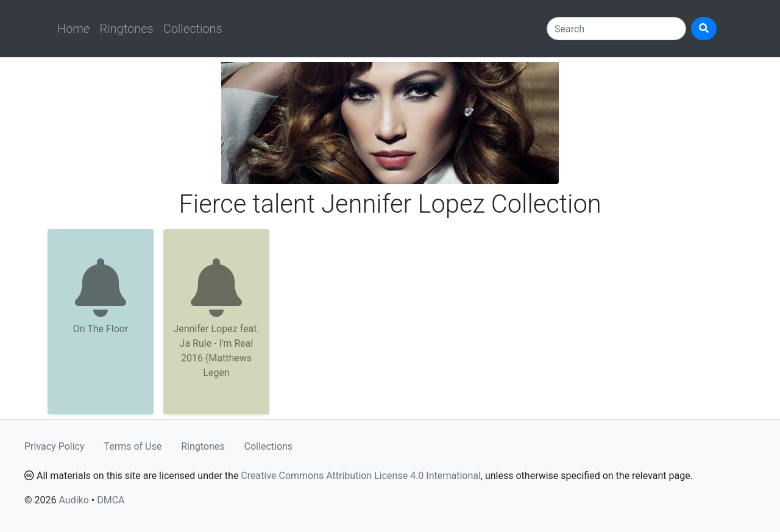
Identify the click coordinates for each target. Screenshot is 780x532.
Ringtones (126, 29)
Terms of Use (133, 446)
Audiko (73, 500)
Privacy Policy (55, 446)
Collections (193, 29)
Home (73, 29)
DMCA (111, 500)
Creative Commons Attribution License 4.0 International (360, 476)
